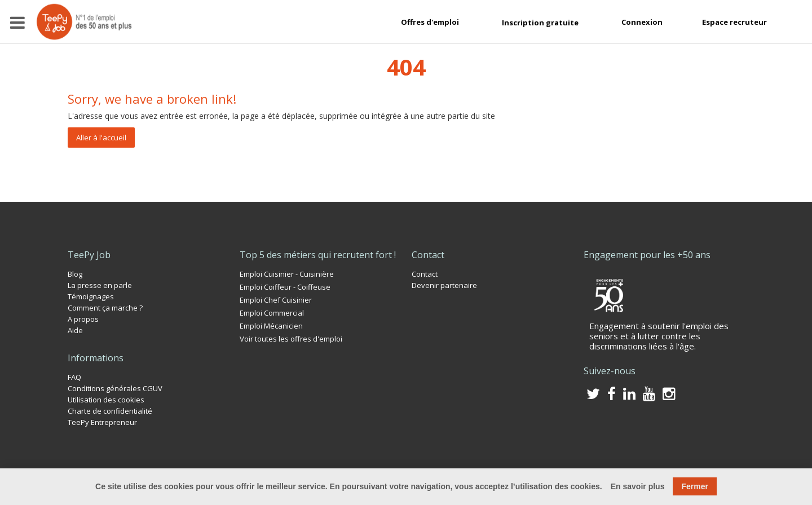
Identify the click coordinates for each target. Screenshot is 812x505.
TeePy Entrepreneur (102, 422)
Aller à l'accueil (101, 138)
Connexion (642, 22)
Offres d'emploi (430, 22)
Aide (75, 330)
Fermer (694, 486)
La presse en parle (100, 285)
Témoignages (91, 296)
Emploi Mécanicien (271, 326)
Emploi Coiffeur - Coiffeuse (285, 287)
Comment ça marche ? (105, 308)
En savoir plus (638, 486)
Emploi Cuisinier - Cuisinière (287, 274)
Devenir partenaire (444, 285)
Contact (425, 274)
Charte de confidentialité (110, 411)
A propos (83, 319)
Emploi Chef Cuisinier (276, 300)
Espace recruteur (734, 22)
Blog (75, 274)
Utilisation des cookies (106, 400)
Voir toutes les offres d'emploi (291, 339)
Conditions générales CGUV (115, 388)
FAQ (74, 377)
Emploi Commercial (272, 313)
